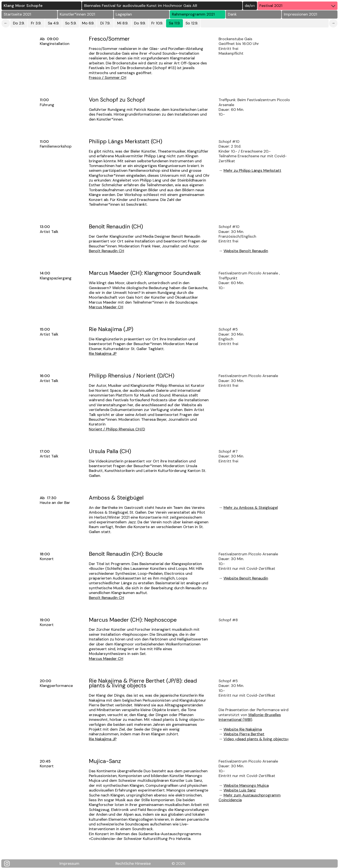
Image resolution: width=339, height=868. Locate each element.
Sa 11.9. (174, 23)
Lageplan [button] (124, 14)
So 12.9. (192, 23)
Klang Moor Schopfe (23, 6)
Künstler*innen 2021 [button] (77, 14)
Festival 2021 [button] (298, 6)
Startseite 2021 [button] (17, 14)
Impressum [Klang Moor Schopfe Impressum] (69, 863)
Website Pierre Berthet (244, 734)
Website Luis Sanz (240, 790)
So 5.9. (71, 23)
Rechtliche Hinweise (133, 863)
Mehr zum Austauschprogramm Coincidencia (250, 798)
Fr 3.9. (36, 23)
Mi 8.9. (123, 23)
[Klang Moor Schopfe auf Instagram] (9, 863)
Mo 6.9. (88, 23)
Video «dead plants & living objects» (256, 739)
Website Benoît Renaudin (246, 251)
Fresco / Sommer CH (108, 78)
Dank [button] (232, 14)
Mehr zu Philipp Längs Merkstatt (252, 170)
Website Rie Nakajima (243, 729)
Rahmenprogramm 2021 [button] (193, 14)
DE (247, 6)
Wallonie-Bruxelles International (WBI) (250, 717)
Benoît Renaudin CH (106, 251)
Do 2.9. (19, 23)
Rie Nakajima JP (103, 354)
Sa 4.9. (53, 23)
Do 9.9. (140, 23)
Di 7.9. (105, 23)
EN (253, 6)
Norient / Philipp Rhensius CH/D (117, 429)
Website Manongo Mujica (246, 785)
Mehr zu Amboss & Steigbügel (251, 508)
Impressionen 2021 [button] (301, 14)
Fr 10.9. (157, 23)
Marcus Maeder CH (106, 307)
